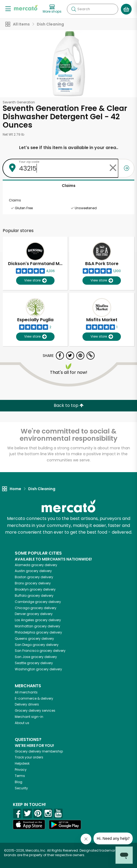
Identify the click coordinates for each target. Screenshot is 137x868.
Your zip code (29, 162)
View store (35, 281)
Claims (69, 186)
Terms (20, 776)
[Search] (93, 9)
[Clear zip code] (113, 168)
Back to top (69, 405)
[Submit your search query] (74, 9)
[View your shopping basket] (126, 9)
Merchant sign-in (29, 717)
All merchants (26, 692)
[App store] (29, 824)
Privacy (21, 770)
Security (21, 788)
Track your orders (29, 757)
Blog (19, 782)
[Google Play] (65, 825)
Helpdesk (22, 763)
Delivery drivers (27, 704)
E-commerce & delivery (34, 698)
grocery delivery (36, 565)
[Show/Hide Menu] (8, 8)
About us (22, 723)
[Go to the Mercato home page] (26, 8)
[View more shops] (52, 9)
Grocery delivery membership (39, 751)
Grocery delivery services (35, 710)
